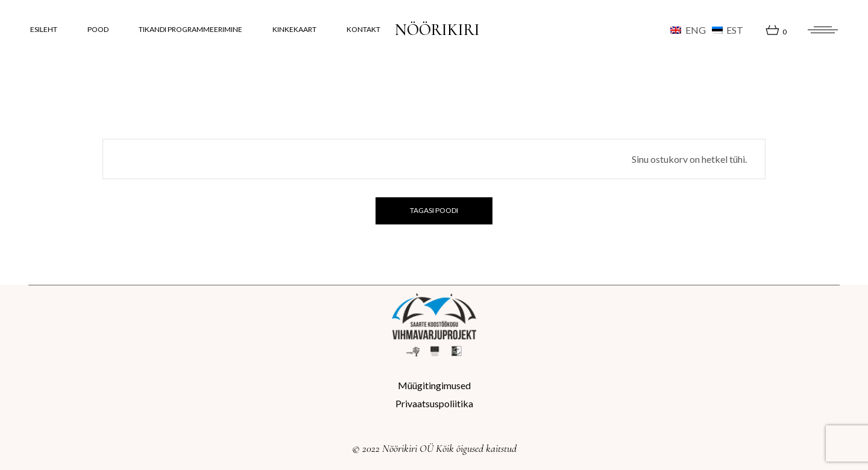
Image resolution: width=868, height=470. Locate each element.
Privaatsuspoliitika (434, 403)
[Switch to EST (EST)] (728, 30)
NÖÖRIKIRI (437, 30)
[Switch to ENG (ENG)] (688, 30)
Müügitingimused (434, 385)
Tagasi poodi (434, 210)
